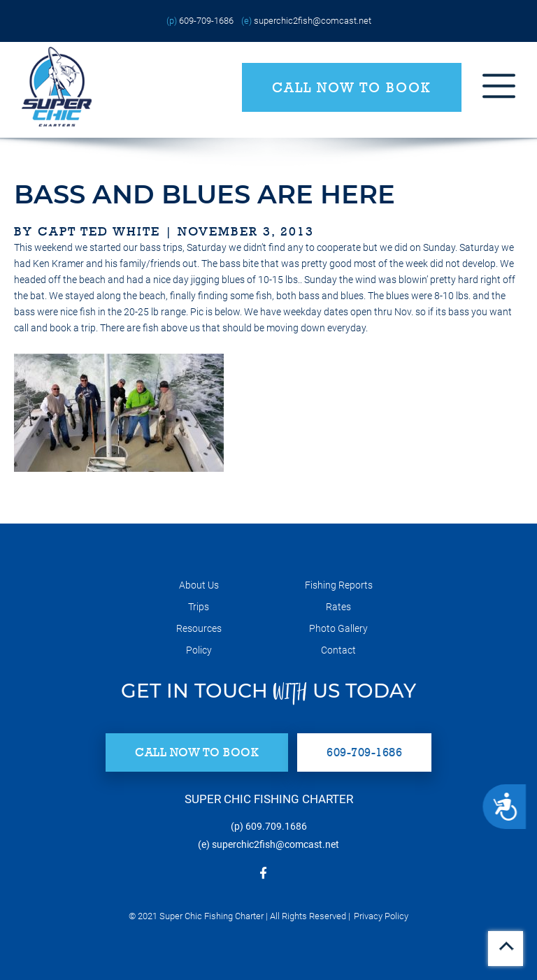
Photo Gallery (338, 628)
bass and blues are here (205, 194)
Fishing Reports (339, 585)
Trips (199, 607)
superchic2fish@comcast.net (313, 21)
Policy (199, 650)
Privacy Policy (381, 916)
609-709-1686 (206, 21)
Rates (338, 607)
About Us (199, 585)
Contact (338, 650)
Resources (199, 628)
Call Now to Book (352, 87)
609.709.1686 (276, 826)
